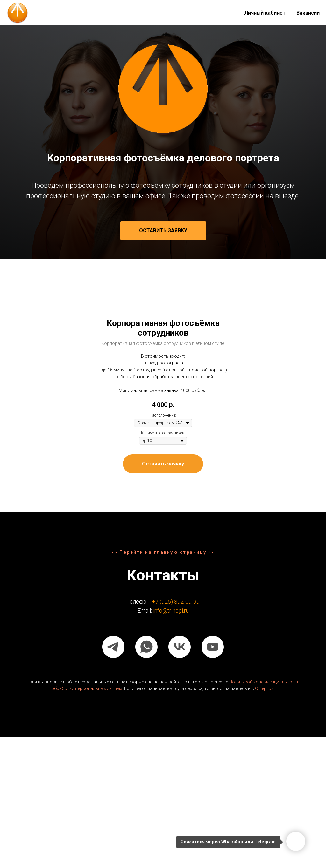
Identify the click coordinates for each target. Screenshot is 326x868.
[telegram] (113, 647)
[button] (163, 231)
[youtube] (213, 647)
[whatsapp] (146, 647)
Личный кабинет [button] (265, 13)
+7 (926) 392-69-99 (176, 602)
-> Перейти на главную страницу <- (163, 552)
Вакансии (308, 13)
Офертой (264, 688)
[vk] (180, 647)
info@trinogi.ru (171, 610)
